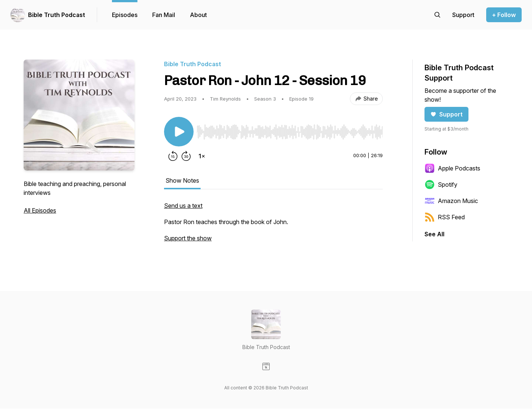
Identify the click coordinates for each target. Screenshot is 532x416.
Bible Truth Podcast (57, 15)
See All (434, 234)
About (198, 15)
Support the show (188, 238)
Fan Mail (164, 15)
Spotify (441, 185)
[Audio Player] (290, 130)
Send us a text (183, 206)
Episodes (125, 15)
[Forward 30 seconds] (186, 156)
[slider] (290, 132)
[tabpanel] (273, 226)
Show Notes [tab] (182, 180)
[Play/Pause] (179, 132)
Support (446, 114)
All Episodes (40, 210)
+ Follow (504, 15)
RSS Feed (445, 217)
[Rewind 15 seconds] (173, 156)
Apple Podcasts (452, 168)
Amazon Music (451, 201)
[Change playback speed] (202, 156)
